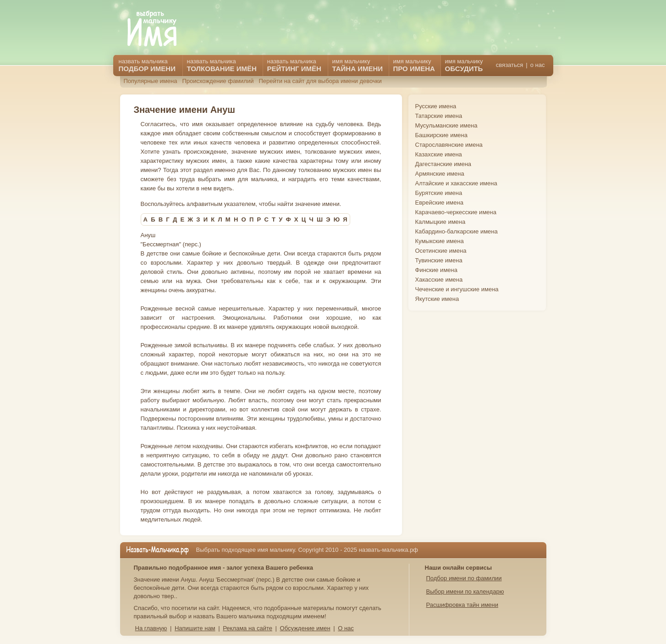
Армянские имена (440, 174)
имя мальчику (464, 65)
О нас (346, 628)
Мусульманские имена (446, 125)
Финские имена (436, 270)
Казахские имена (439, 154)
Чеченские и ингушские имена (457, 289)
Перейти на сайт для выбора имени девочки (320, 81)
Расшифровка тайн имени (462, 605)
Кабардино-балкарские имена (457, 231)
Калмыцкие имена (440, 222)
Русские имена (436, 106)
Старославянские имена (449, 145)
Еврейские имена (439, 203)
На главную (151, 628)
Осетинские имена (441, 251)
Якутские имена (437, 299)
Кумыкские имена (440, 241)
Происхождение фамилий (218, 81)
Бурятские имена (439, 193)
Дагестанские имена (443, 164)
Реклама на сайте (248, 628)
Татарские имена (439, 116)
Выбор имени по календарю (465, 591)
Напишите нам (195, 628)
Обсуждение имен (305, 628)
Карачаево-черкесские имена (456, 212)
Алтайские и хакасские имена (456, 183)
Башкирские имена (442, 135)
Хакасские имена (439, 280)
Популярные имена (151, 81)
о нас (538, 65)
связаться (509, 65)
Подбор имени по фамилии (464, 578)
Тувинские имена (439, 260)
